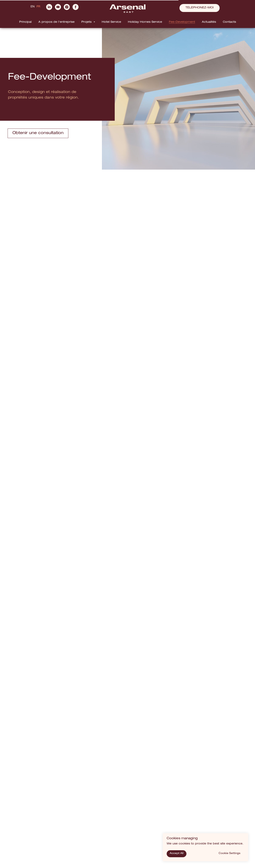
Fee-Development (182, 22)
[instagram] (67, 9)
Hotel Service (111, 22)
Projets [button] (87, 22)
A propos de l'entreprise (56, 22)
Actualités (209, 22)
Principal (25, 22)
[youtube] (58, 9)
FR (38, 7)
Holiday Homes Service (145, 22)
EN (33, 7)
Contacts (229, 22)
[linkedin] (49, 9)
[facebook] (76, 9)
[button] (200, 8)
